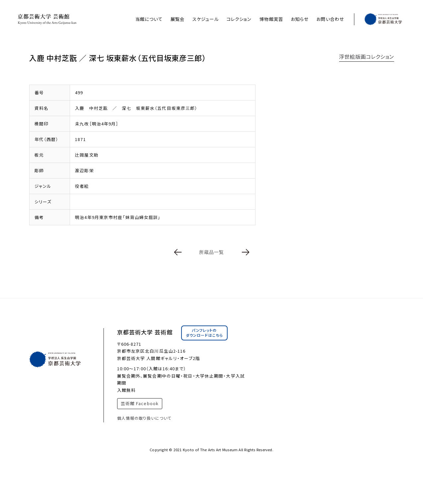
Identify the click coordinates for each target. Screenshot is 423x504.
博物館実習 (271, 19)
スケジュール (206, 19)
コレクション (239, 19)
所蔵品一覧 (212, 252)
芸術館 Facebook (140, 403)
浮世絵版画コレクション (366, 56)
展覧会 (177, 19)
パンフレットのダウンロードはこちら (204, 333)
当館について (149, 19)
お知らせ (300, 19)
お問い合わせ (330, 19)
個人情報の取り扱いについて (144, 418)
